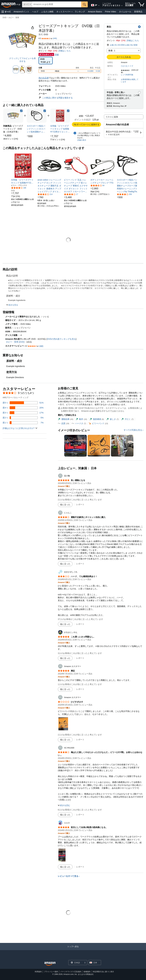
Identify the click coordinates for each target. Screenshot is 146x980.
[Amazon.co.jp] (11, 4)
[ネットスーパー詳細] (72, 12)
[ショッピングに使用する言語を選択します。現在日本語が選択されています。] (76, 963)
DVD (4, 18)
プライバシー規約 (51, 972)
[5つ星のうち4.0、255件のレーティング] (124, 194)
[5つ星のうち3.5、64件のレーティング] (97, 185)
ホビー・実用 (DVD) (15, 342)
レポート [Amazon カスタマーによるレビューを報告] (80, 689)
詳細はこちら (133, 40)
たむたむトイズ (127, 66)
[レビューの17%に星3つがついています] (23, 413)
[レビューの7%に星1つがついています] (23, 423)
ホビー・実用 (14, 18)
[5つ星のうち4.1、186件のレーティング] (19, 188)
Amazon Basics (95, 12)
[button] (6, 12)
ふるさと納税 (47, 12)
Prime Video (111, 12)
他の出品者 (44, 78)
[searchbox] (57, 4)
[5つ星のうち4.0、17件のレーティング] (71, 194)
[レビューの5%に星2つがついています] (23, 418)
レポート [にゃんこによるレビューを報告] (80, 564)
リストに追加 (112, 117)
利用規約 (38, 972)
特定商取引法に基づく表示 (103, 972)
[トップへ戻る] (73, 949)
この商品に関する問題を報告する (56, 98)
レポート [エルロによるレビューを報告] (80, 867)
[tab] (65, 419)
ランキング (80, 12)
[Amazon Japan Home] (50, 964)
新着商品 (138, 12)
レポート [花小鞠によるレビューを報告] (80, 504)
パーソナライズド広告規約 (71, 972)
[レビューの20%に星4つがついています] (23, 408)
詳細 (57, 55)
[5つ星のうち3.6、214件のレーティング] (45, 194)
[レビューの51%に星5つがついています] (23, 403)
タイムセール (125, 12)
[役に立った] (65, 505)
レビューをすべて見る (68, 876)
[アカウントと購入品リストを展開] (122, 6)
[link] (11, 139)
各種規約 (87, 972)
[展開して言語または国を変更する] (99, 6)
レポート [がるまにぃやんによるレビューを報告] (80, 658)
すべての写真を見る (133, 430)
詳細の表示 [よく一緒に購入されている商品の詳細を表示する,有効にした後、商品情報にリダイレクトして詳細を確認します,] (82, 140)
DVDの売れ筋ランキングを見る (61, 339)
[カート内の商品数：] (141, 4)
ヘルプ (35, 12)
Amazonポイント (21, 12)
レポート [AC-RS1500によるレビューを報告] (80, 815)
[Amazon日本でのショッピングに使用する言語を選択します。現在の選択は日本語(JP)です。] (94, 5)
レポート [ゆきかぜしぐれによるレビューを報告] (80, 624)
